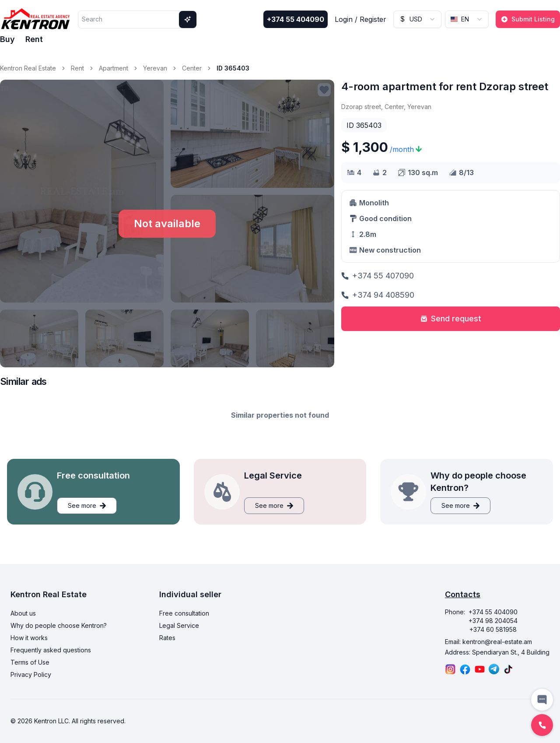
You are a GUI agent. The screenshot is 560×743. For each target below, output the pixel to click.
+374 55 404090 (296, 19)
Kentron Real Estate (28, 68)
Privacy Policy (31, 674)
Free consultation (184, 613)
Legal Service (179, 625)
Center (192, 68)
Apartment (114, 68)
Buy (7, 39)
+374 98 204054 (493, 621)
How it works (29, 638)
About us (23, 613)
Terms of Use (30, 662)
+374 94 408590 (378, 295)
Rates (167, 638)
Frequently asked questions (51, 650)
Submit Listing (528, 19)
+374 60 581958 (493, 629)
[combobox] (417, 19)
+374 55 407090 (378, 276)
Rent (34, 39)
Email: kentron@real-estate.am (488, 642)
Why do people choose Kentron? (59, 625)
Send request (451, 319)
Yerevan (155, 68)
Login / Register (360, 19)
